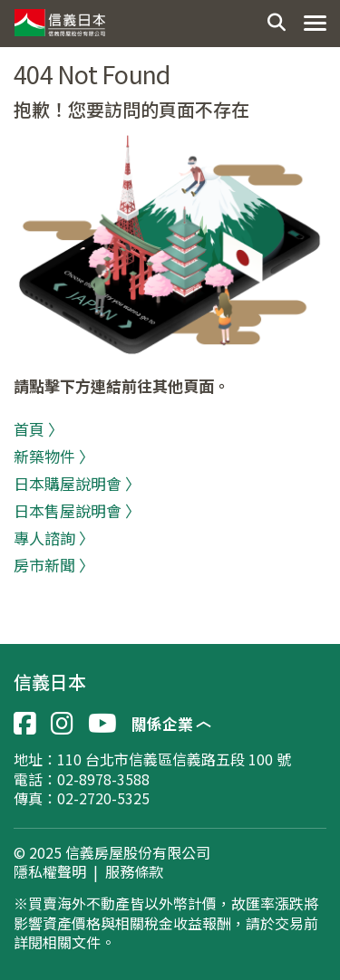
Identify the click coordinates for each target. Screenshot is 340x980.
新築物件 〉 (54, 456)
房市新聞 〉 (54, 565)
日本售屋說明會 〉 (77, 510)
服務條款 (134, 872)
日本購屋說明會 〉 (77, 483)
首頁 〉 (39, 429)
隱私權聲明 (50, 872)
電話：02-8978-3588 (82, 779)
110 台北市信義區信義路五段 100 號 (174, 759)
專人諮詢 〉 (54, 538)
